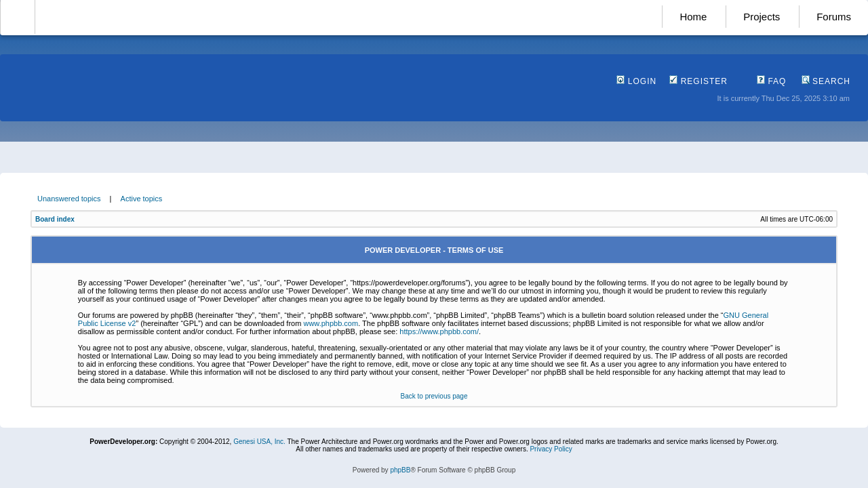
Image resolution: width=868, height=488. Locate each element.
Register (698, 81)
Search (826, 81)
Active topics (142, 199)
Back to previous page (434, 396)
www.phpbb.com (331, 323)
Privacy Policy (551, 449)
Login (636, 81)
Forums (834, 17)
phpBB (400, 470)
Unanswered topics (69, 199)
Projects (762, 17)
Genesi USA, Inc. (259, 442)
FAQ (771, 81)
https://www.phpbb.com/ (439, 331)
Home (693, 17)
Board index (55, 219)
